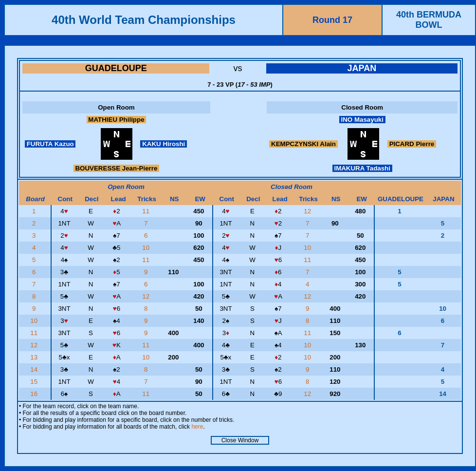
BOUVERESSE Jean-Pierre (116, 168)
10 (147, 248)
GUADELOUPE (116, 68)
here (197, 427)
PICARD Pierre (412, 144)
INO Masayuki (362, 120)
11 (147, 211)
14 (35, 369)
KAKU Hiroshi (164, 144)
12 (308, 211)
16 (35, 394)
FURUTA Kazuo (50, 144)
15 (35, 382)
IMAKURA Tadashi (362, 168)
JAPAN (362, 68)
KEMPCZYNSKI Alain (303, 144)
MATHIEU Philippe (117, 120)
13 (35, 357)
